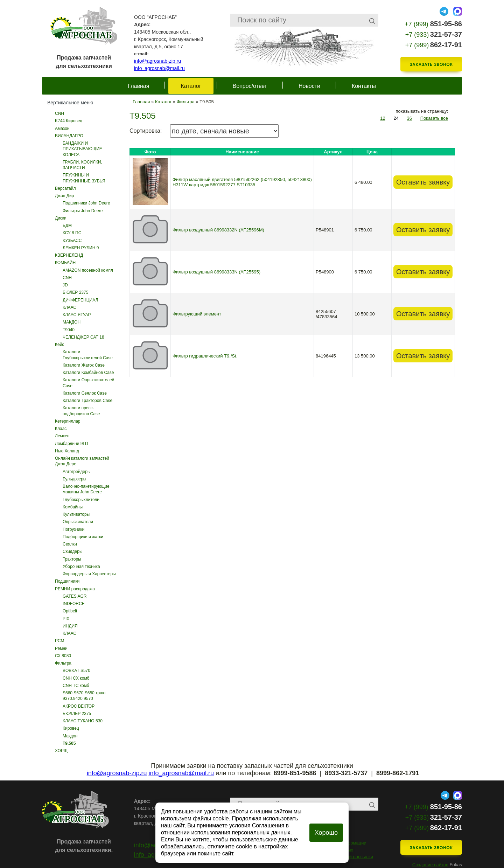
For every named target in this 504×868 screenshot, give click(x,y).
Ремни (61, 648)
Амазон (62, 129)
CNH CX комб (76, 678)
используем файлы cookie (195, 818)
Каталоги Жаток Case (84, 365)
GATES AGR (75, 596)
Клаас (61, 429)
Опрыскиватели (78, 522)
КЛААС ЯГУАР (77, 315)
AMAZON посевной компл (88, 270)
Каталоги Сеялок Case (85, 393)
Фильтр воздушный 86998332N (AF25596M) (218, 230)
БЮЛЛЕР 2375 (77, 714)
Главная (139, 86)
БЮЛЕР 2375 (75, 292)
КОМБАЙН (65, 263)
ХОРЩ (61, 751)
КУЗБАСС (72, 241)
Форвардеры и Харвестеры (89, 574)
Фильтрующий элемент (197, 314)
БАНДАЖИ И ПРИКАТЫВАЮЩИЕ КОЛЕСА (82, 149)
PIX (66, 619)
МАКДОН (72, 322)
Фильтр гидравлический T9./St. (205, 356)
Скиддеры (73, 551)
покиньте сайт (215, 853)
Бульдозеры (74, 479)
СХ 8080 (63, 656)
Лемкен (62, 436)
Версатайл (65, 188)
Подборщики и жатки (83, 537)
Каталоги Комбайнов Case (88, 373)
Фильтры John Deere (83, 211)
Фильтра (63, 663)
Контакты (364, 86)
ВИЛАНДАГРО (69, 136)
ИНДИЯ (70, 626)
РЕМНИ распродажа (75, 589)
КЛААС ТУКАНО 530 (83, 721)
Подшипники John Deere (86, 203)
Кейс (59, 345)
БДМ (67, 225)
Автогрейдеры (77, 472)
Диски (61, 218)
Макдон (70, 736)
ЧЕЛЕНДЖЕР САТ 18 (83, 337)
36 (409, 118)
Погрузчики (73, 529)
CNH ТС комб (76, 686)
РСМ (59, 641)
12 (383, 118)
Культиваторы (76, 514)
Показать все (434, 118)
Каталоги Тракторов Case (87, 401)
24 (396, 118)
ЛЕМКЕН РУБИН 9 (81, 248)
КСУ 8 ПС (72, 233)
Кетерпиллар (68, 421)
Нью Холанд (67, 451)
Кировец (71, 728)
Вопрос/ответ (250, 86)
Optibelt (70, 611)
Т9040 (69, 330)
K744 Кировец (69, 121)
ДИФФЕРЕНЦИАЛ (80, 300)
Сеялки (70, 544)
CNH (59, 113)
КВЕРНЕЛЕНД (69, 255)
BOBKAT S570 (76, 671)
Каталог (191, 86)
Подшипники (67, 581)
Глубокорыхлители (81, 500)
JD (65, 285)
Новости (309, 86)
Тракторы (72, 559)
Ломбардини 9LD (72, 444)
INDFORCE (74, 604)
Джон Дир (64, 196)
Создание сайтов (430, 865)
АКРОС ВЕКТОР (79, 706)
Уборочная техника (81, 567)
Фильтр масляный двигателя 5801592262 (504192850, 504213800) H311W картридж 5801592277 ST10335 (242, 182)
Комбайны (73, 507)
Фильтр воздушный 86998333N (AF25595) (216, 272)
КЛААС (69, 307)
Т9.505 (69, 743)
